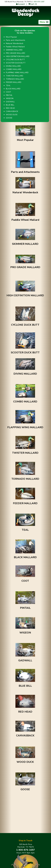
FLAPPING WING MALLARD (17, 73)
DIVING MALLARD (13, 66)
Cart (31, 4)
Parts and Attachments (15, 40)
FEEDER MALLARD (14, 82)
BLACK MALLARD (13, 89)
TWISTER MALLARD (15, 76)
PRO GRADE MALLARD (15, 53)
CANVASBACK (12, 111)
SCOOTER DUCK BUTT (16, 63)
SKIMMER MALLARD (14, 50)
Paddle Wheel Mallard (15, 47)
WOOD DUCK (12, 115)
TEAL (8, 85)
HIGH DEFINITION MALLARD (18, 56)
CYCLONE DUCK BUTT (15, 60)
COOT (8, 92)
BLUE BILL (10, 105)
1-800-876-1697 (38, 2)
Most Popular (11, 37)
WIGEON (10, 98)
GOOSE (9, 118)
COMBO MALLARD (14, 69)
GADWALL (10, 102)
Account (20, 4)
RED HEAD (10, 108)
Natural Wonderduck (15, 43)
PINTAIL (9, 95)
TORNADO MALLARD (15, 79)
